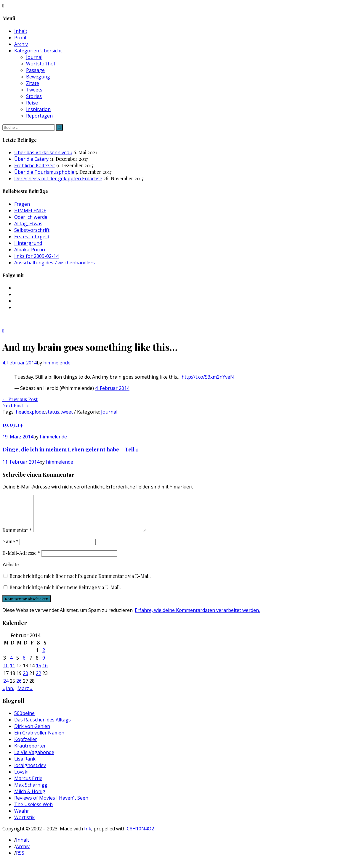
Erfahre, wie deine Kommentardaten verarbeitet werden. (197, 617)
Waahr (22, 818)
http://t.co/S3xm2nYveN (208, 377)
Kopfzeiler (26, 746)
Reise (32, 103)
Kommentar (17, 537)
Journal (34, 57)
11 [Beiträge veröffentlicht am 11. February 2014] (12, 673)
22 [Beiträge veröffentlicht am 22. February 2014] (39, 680)
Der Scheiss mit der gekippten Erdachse (58, 179)
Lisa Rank (25, 766)
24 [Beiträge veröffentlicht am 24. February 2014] (6, 688)
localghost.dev (30, 772)
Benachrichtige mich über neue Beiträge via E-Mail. (65, 594)
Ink (88, 836)
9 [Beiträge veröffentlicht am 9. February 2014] (44, 665)
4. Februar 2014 (112, 388)
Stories (34, 96)
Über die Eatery (31, 159)
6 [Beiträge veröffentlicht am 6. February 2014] (24, 665)
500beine (24, 720)
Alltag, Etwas (28, 224)
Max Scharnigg (31, 792)
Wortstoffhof (41, 64)
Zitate (33, 83)
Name (10, 548)
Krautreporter (30, 753)
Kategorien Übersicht (38, 51)
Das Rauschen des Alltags (43, 727)
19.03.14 (13, 424)
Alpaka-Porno (30, 250)
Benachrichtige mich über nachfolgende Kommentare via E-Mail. (80, 583)
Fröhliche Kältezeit (35, 165)
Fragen (22, 204)
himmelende (57, 363)
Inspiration (38, 109)
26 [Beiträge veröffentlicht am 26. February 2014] (19, 688)
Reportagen (39, 116)
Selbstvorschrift (32, 230)
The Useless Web (33, 811)
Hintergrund (28, 243)
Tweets (34, 90)
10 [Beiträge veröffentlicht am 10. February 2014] (6, 673)
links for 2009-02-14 (36, 256)
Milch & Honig (30, 798)
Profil (20, 38)
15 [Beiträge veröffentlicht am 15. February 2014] (39, 673)
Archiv (21, 44)
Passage (35, 70)
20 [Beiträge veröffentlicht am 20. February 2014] (25, 680)
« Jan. (8, 695)
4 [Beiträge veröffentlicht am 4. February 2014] (11, 665)
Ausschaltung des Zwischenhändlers (55, 263)
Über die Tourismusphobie (44, 172)
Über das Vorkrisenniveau (43, 152)
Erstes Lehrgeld (32, 237)
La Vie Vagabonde (34, 759)
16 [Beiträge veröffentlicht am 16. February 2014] (45, 673)
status (52, 412)
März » (25, 695)
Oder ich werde (31, 217)
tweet (67, 412)
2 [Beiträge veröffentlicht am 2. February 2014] (44, 657)
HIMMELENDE (30, 210)
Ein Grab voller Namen (39, 740)
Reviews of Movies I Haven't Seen (51, 805)
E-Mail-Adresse (21, 560)
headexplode (30, 412)
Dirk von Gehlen (32, 733)
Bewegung (38, 77)
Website (11, 572)
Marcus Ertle (28, 785)
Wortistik (24, 824)
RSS (20, 860)
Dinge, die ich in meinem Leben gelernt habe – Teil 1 (70, 449)
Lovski (21, 779)
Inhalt (21, 31)
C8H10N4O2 (140, 836)
